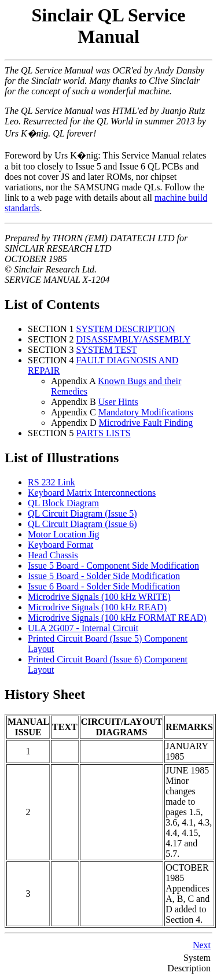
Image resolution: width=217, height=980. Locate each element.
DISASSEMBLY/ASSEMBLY (134, 339)
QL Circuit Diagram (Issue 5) (82, 513)
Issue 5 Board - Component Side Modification (113, 565)
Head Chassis (53, 555)
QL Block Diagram (63, 503)
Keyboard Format (60, 545)
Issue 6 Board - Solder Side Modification (104, 586)
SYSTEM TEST (107, 350)
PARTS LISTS (104, 433)
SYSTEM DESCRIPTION (126, 329)
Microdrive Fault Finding (146, 423)
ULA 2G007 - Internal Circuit (83, 628)
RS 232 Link (52, 482)
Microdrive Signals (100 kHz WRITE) (99, 597)
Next (202, 945)
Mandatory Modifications (146, 412)
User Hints (118, 402)
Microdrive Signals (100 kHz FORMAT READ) (117, 618)
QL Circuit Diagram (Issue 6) (82, 524)
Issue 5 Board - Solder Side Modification (104, 576)
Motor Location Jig (64, 534)
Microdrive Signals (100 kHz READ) (97, 607)
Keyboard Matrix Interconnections (92, 493)
